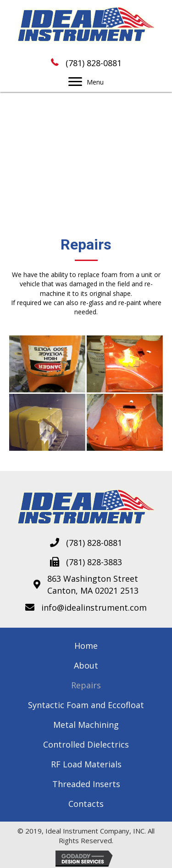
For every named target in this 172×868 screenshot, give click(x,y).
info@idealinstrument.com (94, 607)
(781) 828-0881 (94, 63)
